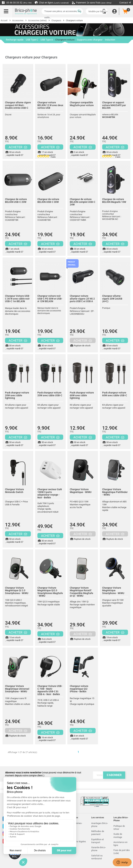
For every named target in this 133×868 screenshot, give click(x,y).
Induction (110, 40)
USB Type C (32, 40)
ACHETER (18, 147)
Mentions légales (77, 841)
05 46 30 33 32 (17, 3)
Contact (125, 3)
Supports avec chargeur (90, 40)
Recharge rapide (15, 40)
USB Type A (47, 40)
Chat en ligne (52, 3)
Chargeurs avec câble (17, 47)
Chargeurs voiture (65, 41)
